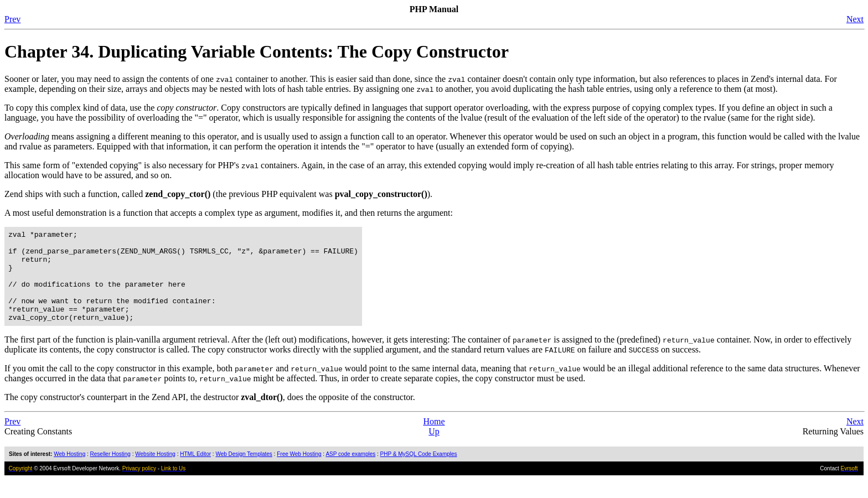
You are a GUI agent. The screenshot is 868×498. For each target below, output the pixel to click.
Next (855, 19)
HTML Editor (195, 472)
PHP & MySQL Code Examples (419, 472)
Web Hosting (69, 472)
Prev (12, 19)
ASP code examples (350, 472)
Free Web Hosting (299, 472)
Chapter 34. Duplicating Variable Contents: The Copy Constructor (257, 51)
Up (434, 450)
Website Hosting (155, 472)
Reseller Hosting (110, 472)
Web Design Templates (244, 472)
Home (434, 440)
